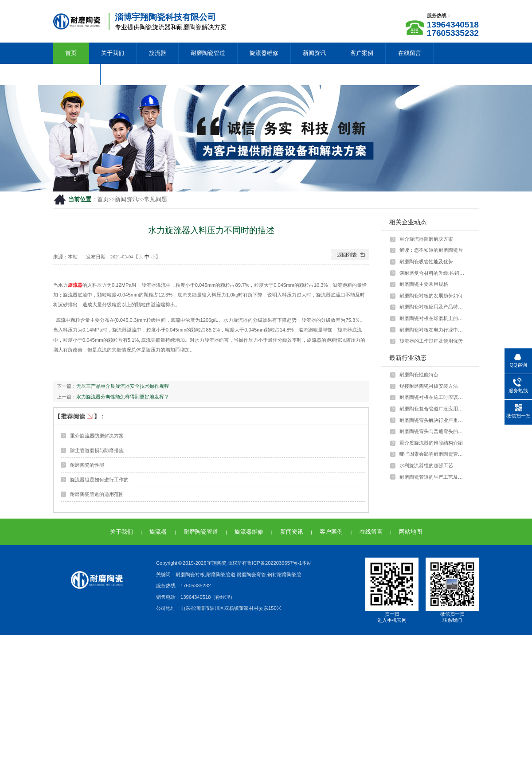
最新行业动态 (408, 358)
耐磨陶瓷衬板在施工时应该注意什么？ (433, 397)
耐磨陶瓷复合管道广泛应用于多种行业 (433, 409)
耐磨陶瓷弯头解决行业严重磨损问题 (433, 420)
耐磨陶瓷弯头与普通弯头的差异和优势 (433, 431)
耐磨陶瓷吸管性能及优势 (426, 262)
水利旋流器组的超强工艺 (426, 465)
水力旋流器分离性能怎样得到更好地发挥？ (123, 397)
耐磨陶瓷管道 (208, 53)
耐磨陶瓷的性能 (87, 465)
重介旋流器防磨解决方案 (97, 436)
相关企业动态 (408, 222)
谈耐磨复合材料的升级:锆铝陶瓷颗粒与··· (433, 273)
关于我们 (113, 53)
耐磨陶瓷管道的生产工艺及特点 (433, 477)
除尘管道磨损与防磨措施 (97, 450)
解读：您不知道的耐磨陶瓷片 (431, 250)
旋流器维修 (264, 53)
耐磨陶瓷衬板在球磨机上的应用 (433, 318)
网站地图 (411, 532)
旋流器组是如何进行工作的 (99, 480)
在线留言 (410, 53)
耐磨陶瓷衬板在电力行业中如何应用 (433, 330)
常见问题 (156, 199)
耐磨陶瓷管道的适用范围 (97, 494)
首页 (71, 53)
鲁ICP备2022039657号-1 (274, 563)
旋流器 (158, 53)
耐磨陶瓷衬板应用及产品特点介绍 (433, 307)
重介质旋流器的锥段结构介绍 (431, 443)
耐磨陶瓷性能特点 (419, 375)
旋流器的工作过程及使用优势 (431, 341)
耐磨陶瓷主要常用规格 (424, 284)
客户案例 (362, 53)
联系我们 (77, 74)
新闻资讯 (314, 53)
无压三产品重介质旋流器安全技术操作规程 (123, 386)
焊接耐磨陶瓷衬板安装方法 (429, 386)
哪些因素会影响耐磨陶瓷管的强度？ (433, 454)
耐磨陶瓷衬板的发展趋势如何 (431, 296)
